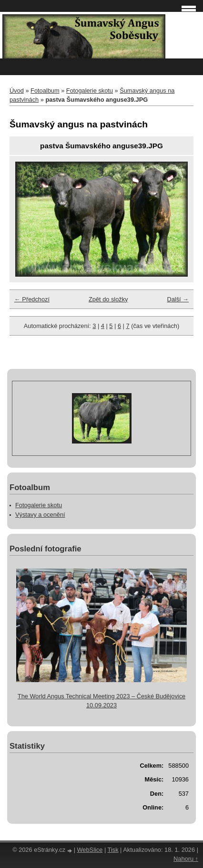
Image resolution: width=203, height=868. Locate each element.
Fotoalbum (45, 91)
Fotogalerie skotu (90, 91)
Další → (178, 299)
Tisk (113, 850)
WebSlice (90, 850)
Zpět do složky (108, 299)
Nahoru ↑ (186, 859)
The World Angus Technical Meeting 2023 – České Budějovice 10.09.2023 (101, 701)
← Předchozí (32, 299)
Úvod (17, 91)
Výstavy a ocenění (40, 515)
